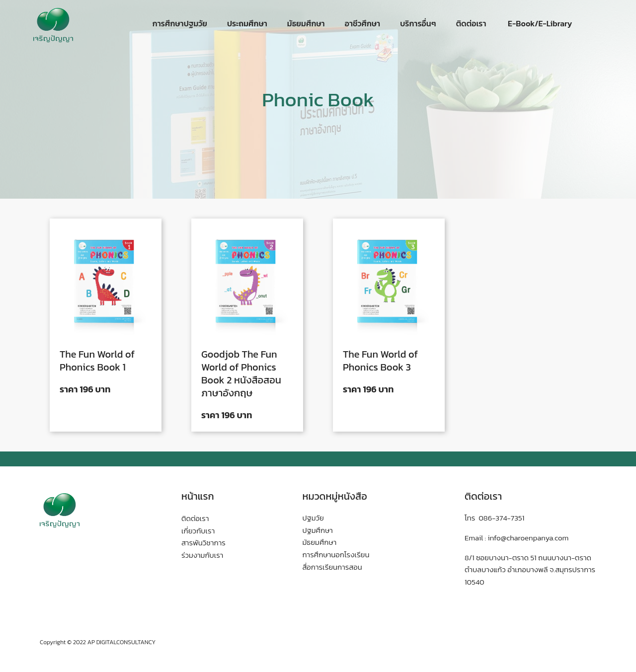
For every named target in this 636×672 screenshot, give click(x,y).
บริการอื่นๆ (418, 23)
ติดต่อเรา (471, 23)
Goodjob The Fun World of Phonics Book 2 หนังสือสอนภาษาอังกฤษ (241, 373)
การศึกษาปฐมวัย (180, 23)
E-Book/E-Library (539, 23)
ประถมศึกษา (247, 23)
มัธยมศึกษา (306, 23)
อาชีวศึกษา (363, 23)
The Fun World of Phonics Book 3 (380, 361)
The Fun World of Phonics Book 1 (97, 361)
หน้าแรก (198, 496)
